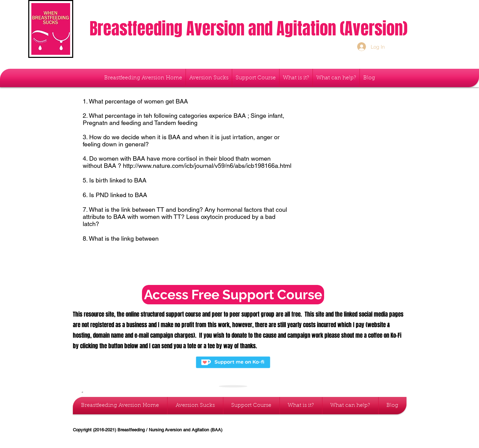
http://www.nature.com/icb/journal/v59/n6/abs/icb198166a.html (207, 166)
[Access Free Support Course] (233, 295)
